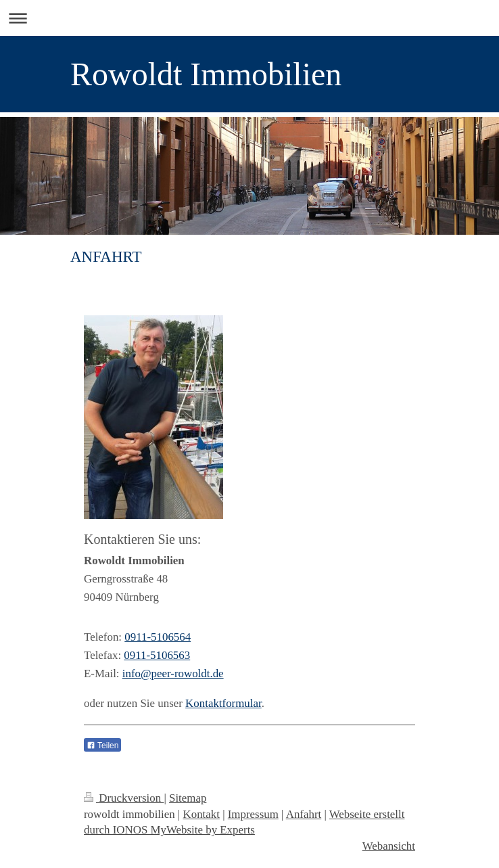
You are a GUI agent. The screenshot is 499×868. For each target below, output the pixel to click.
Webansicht (389, 846)
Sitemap (188, 798)
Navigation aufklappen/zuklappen (249, 18)
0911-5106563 (157, 655)
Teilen (102, 746)
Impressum (253, 814)
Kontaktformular (223, 703)
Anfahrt (304, 814)
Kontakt (201, 814)
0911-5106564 (158, 637)
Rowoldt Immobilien (206, 74)
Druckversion (124, 798)
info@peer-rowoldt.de (173, 673)
